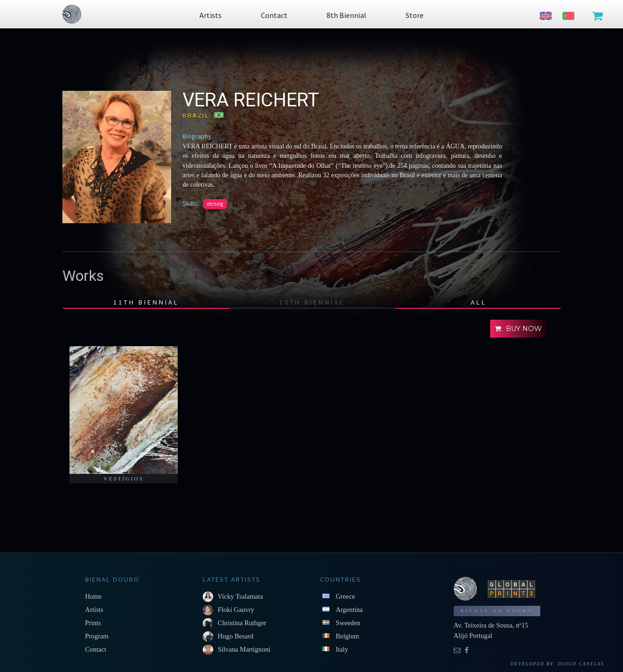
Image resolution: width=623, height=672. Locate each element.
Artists (94, 610)
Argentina (349, 610)
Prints (93, 623)
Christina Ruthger (242, 623)
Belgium (347, 636)
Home (93, 596)
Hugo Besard (236, 636)
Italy (342, 649)
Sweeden (348, 623)
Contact (96, 649)
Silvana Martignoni (244, 649)
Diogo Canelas (581, 664)
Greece (345, 596)
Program (97, 636)
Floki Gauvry (236, 610)
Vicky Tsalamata (241, 596)
